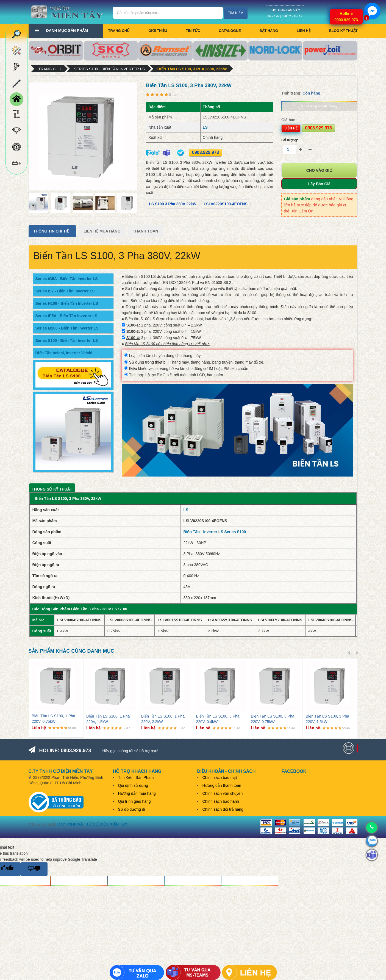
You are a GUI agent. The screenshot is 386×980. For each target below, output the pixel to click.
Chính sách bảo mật (220, 777)
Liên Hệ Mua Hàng (102, 231)
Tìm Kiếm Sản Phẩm (136, 777)
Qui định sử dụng (133, 785)
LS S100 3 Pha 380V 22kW (173, 204)
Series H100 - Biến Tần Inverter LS (67, 303)
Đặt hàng (269, 31)
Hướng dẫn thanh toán (222, 785)
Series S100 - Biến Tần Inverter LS (109, 69)
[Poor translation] (34, 869)
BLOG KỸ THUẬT (343, 31)
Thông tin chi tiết (52, 231)
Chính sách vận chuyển (223, 793)
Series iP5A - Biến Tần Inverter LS (66, 316)
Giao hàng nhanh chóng (319, 106)
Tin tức (193, 31)
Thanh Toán (145, 231)
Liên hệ (304, 31)
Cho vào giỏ (319, 170)
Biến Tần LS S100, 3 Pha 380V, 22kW (192, 69)
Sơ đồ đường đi (132, 809)
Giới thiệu (158, 31)
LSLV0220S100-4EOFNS (226, 204)
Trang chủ (119, 31)
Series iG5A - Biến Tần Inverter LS (67, 279)
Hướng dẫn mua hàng (137, 793)
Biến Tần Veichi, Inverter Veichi (64, 353)
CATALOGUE (230, 31)
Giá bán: (289, 120)
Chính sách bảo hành (221, 801)
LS (205, 127)
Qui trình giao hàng (134, 801)
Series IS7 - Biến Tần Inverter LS (65, 291)
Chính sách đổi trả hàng (223, 809)
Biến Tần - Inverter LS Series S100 (215, 532)
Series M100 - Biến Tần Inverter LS (67, 328)
